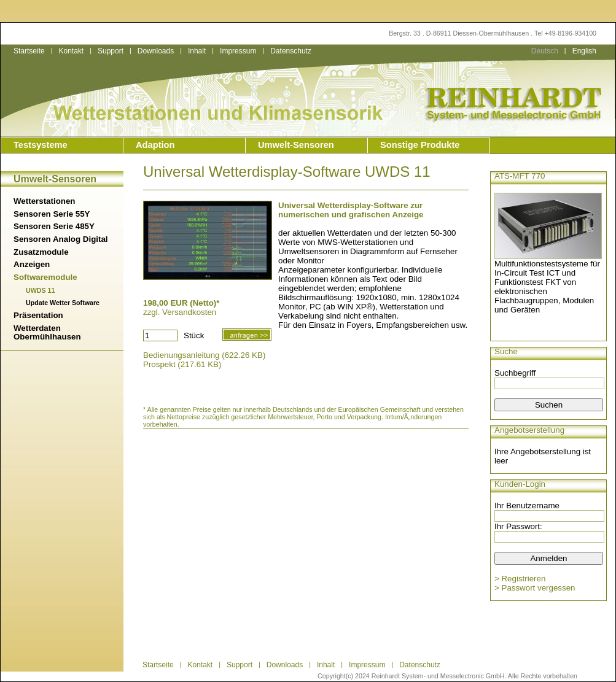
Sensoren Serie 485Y (54, 226)
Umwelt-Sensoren (296, 145)
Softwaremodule (45, 277)
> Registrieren (520, 579)
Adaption (155, 145)
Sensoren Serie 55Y (52, 214)
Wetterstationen (44, 201)
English (584, 51)
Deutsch (545, 51)
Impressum (238, 51)
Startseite (29, 51)
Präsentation (38, 315)
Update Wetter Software (63, 303)
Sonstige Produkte (420, 145)
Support (111, 51)
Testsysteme (41, 145)
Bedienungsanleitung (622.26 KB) (204, 355)
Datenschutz (291, 51)
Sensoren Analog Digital (61, 239)
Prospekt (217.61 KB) (182, 364)
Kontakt (71, 51)
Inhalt (197, 51)
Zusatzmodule (41, 252)
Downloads (156, 51)
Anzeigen (32, 264)
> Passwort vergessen (535, 588)
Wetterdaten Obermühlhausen (47, 333)
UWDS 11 (40, 290)
